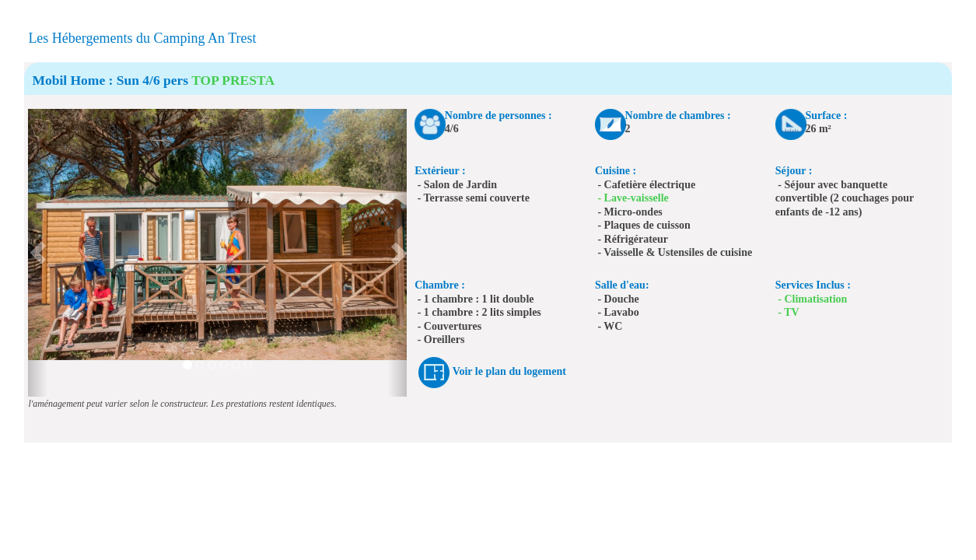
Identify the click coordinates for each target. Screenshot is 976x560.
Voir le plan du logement (509, 372)
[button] (37, 253)
